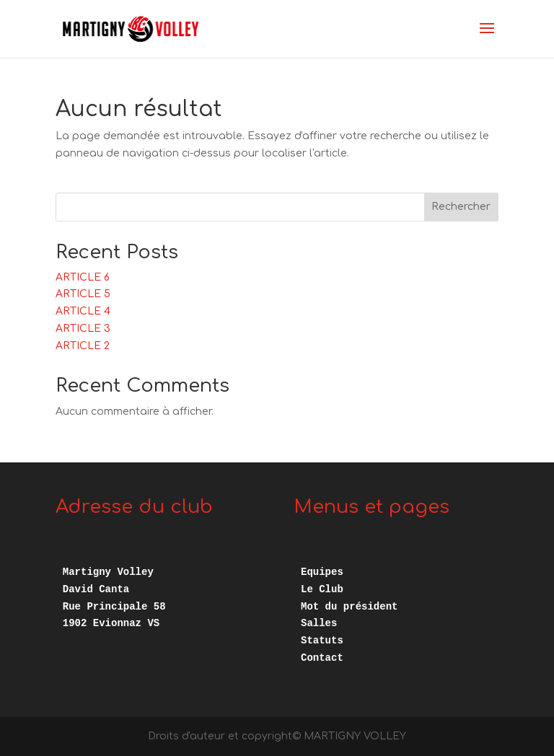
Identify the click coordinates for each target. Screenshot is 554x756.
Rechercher (461, 207)
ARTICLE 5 (83, 294)
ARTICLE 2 (83, 346)
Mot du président (349, 607)
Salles (319, 623)
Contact (322, 658)
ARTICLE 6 (83, 277)
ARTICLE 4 (83, 311)
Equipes (322, 572)
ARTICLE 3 (83, 329)
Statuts (322, 641)
